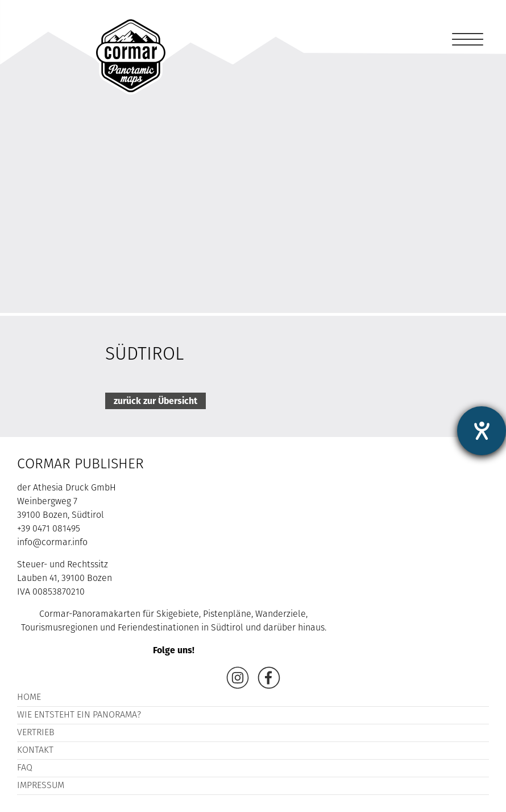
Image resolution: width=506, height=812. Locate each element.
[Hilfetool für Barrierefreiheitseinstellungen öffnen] (482, 431)
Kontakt (35, 751)
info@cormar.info (52, 543)
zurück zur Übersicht (155, 401)
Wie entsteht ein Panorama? (79, 715)
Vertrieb (36, 733)
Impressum (41, 786)
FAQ (25, 768)
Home (29, 698)
